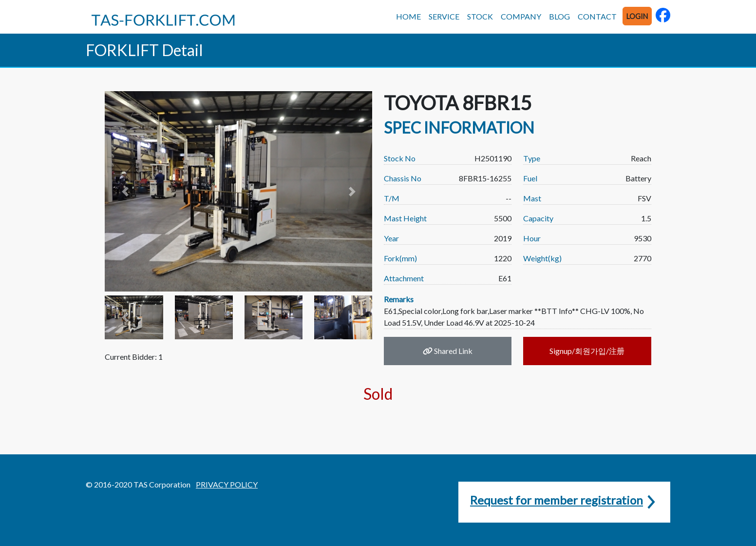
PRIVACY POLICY (227, 484)
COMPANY (521, 16)
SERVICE (444, 16)
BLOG (559, 16)
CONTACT (597, 16)
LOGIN (637, 16)
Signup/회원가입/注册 (587, 351)
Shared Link (448, 351)
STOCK (480, 16)
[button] (125, 191)
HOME (408, 16)
